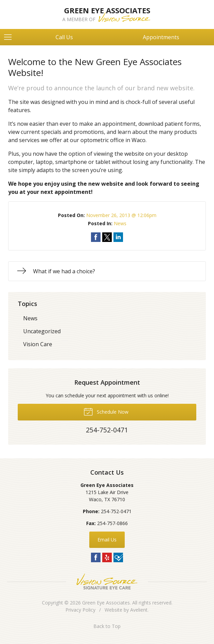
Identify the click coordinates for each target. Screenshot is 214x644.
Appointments (161, 37)
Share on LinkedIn (118, 237)
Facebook (96, 557)
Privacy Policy (80, 610)
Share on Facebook (96, 237)
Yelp (107, 557)
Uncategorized (42, 331)
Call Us (64, 37)
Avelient (139, 610)
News (120, 223)
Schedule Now (106, 411)
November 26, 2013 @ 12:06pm (121, 215)
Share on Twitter (107, 237)
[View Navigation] (10, 37)
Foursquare (118, 557)
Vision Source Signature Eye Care (107, 581)
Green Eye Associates (106, 603)
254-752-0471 (116, 511)
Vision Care (38, 344)
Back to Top (107, 626)
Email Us (107, 540)
